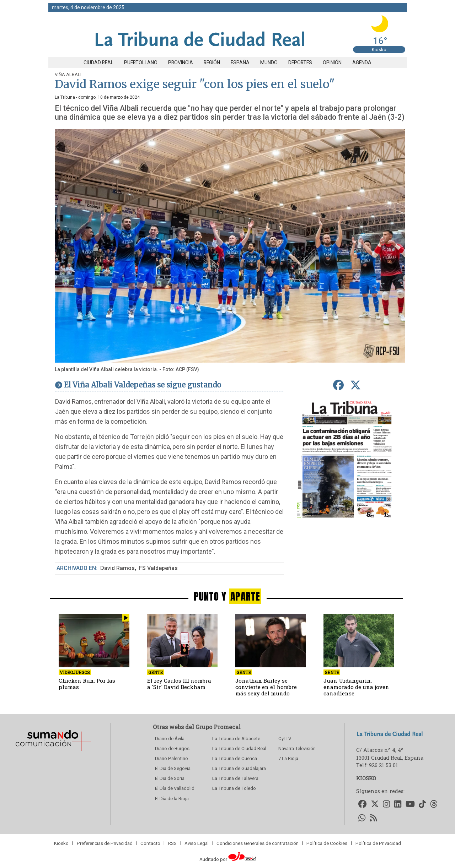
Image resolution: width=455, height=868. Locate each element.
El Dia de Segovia (173, 768)
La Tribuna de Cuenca (235, 758)
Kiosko (379, 50)
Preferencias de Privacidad (105, 843)
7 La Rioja (288, 758)
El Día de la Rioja (172, 799)
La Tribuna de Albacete (236, 739)
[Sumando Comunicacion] (53, 751)
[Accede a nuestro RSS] (373, 818)
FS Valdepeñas (158, 568)
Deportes (300, 63)
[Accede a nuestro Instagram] (387, 805)
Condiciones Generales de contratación (258, 843)
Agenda (362, 63)
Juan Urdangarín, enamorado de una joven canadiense (356, 687)
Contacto (150, 843)
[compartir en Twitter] (355, 385)
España (240, 63)
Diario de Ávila (170, 739)
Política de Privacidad (378, 843)
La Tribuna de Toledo (234, 788)
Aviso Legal (197, 843)
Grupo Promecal (218, 727)
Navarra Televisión (297, 748)
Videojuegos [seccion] (75, 672)
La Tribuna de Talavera (235, 778)
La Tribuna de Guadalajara (239, 768)
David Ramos (117, 568)
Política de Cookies (327, 843)
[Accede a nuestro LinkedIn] (398, 805)
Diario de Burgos (172, 748)
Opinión (332, 63)
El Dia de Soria (170, 778)
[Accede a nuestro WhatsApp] (362, 818)
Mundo (269, 63)
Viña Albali (68, 74)
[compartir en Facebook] (338, 385)
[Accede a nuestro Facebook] (362, 805)
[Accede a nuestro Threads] (434, 805)
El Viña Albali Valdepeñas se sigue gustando (143, 385)
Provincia (181, 63)
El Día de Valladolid (175, 788)
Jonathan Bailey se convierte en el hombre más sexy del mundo (266, 687)
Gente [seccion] (156, 672)
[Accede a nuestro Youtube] (410, 805)
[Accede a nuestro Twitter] (375, 805)
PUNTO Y (228, 596)
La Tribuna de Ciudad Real (239, 748)
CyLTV (285, 739)
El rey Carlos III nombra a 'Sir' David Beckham (179, 684)
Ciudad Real (98, 63)
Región (212, 63)
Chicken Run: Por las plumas (87, 684)
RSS (172, 843)
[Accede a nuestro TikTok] (422, 805)
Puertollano (141, 63)
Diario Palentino (172, 758)
